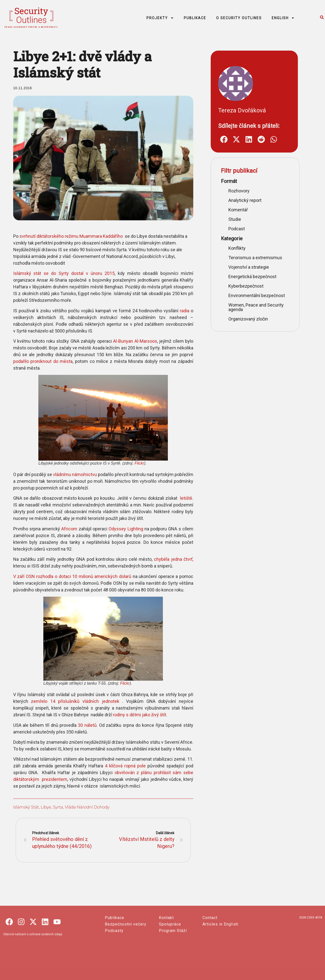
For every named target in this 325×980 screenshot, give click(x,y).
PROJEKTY (160, 18)
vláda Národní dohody (81, 807)
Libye (40, 807)
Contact (210, 954)
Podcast (240, 229)
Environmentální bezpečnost (260, 295)
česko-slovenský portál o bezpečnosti (31, 27)
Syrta (52, 807)
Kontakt (166, 954)
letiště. (180, 498)
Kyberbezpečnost (249, 286)
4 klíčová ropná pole (119, 766)
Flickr (133, 463)
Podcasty (114, 967)
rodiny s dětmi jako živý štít (133, 715)
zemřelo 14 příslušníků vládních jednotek (70, 701)
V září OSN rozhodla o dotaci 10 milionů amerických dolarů (66, 576)
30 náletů (81, 725)
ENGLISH (283, 18)
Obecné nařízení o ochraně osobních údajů (33, 970)
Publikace (115, 954)
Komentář (241, 210)
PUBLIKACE (195, 18)
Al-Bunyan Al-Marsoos (129, 341)
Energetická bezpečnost (256, 277)
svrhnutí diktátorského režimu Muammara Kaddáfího (65, 236)
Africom (63, 529)
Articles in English (220, 960)
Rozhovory (242, 191)
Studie (238, 219)
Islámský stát (20, 807)
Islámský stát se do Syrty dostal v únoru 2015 (58, 273)
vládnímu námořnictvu (69, 474)
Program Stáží (173, 967)
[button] (227, 139)
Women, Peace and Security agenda (259, 307)
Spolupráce (170, 960)
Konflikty (240, 248)
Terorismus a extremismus (259, 258)
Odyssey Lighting (120, 529)
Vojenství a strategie (252, 267)
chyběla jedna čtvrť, (168, 559)
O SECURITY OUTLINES (239, 18)
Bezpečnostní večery (126, 960)
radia (178, 311)
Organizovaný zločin (251, 319)
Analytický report (248, 200)
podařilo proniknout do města (37, 361)
